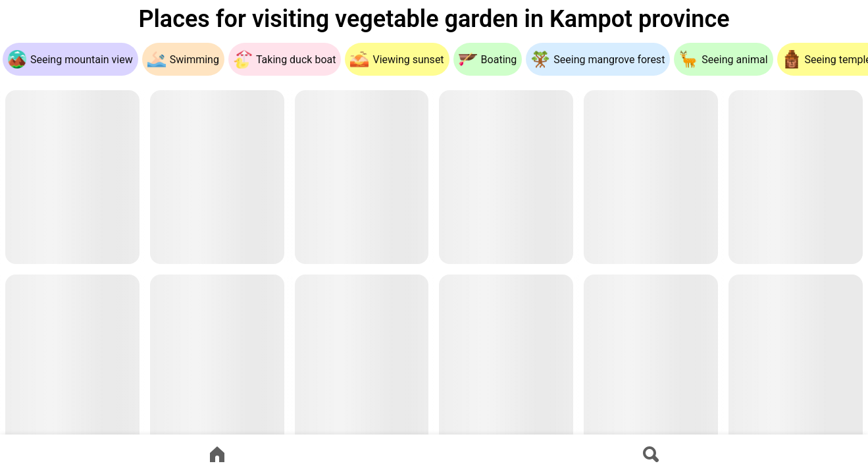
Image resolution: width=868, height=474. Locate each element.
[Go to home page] (217, 454)
